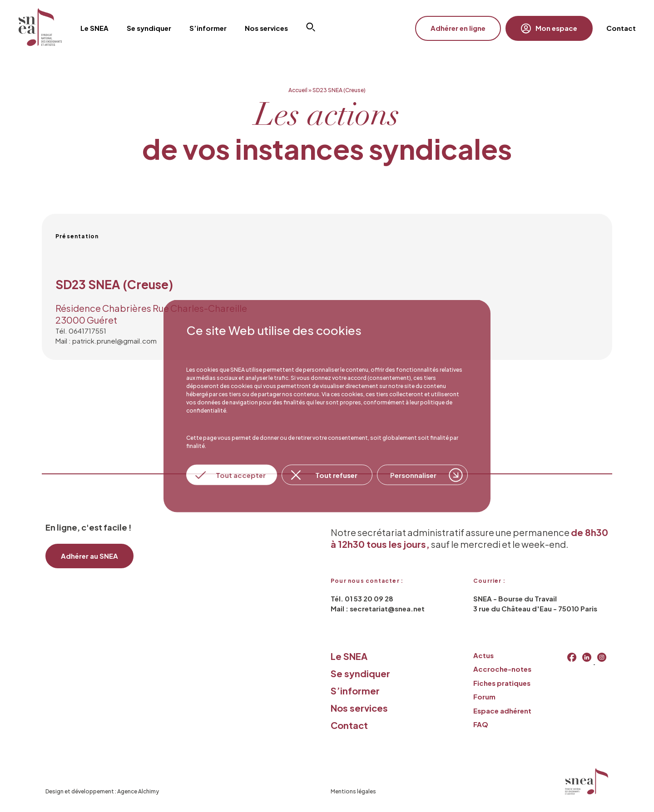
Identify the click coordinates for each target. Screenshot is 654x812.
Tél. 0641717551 (81, 331)
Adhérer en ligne (458, 28)
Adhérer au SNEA (89, 556)
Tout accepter (241, 475)
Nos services (359, 708)
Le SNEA (349, 656)
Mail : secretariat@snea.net (378, 608)
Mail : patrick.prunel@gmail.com (106, 341)
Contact (621, 28)
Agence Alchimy (138, 791)
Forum (484, 696)
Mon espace (549, 28)
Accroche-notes (502, 669)
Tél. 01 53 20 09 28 (362, 598)
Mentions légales (353, 791)
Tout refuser (336, 475)
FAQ (481, 724)
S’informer (355, 691)
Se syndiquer (360, 673)
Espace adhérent (502, 711)
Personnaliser (413, 475)
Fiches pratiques (502, 683)
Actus (483, 655)
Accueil (298, 90)
